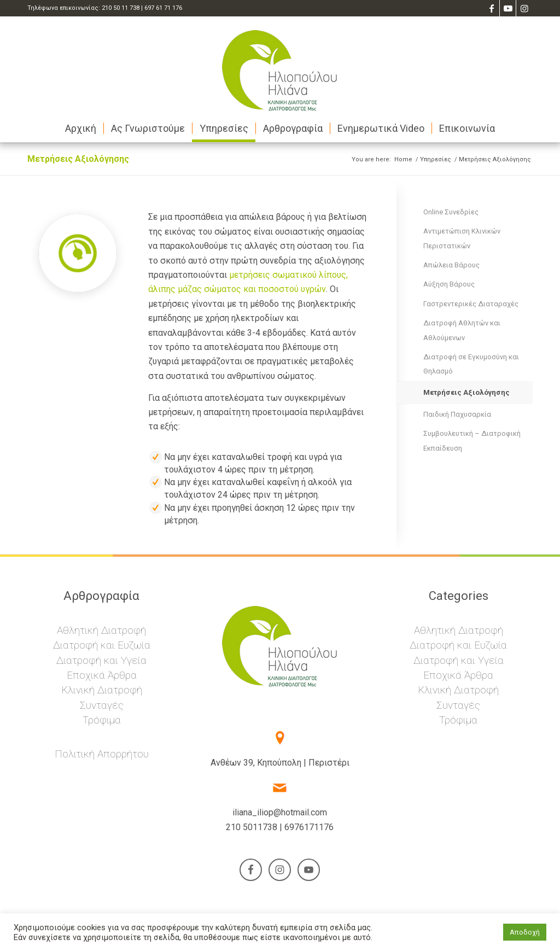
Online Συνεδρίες (451, 212)
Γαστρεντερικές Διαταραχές (471, 304)
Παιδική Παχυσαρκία (457, 414)
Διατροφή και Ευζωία (102, 645)
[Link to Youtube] (508, 8)
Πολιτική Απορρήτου (102, 754)
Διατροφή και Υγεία (101, 660)
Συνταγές (102, 705)
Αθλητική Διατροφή (101, 630)
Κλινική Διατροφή (102, 690)
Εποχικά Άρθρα (102, 675)
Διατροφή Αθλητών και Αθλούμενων (462, 330)
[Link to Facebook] (491, 8)
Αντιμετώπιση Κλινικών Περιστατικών (462, 238)
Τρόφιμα (102, 720)
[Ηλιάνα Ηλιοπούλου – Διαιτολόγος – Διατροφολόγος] (280, 66)
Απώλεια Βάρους (451, 265)
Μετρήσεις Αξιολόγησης (78, 159)
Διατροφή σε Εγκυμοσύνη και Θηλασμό (471, 364)
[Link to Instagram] (524, 8)
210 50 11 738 (121, 8)
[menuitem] (81, 129)
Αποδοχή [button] (525, 932)
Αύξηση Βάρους (449, 284)
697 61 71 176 (163, 8)
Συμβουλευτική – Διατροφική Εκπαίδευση (472, 441)
